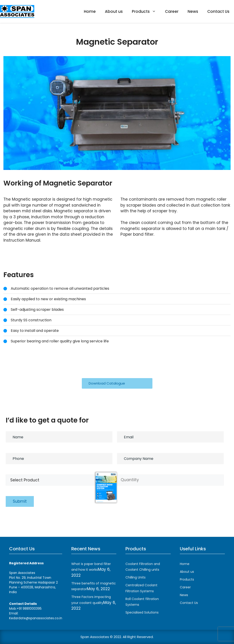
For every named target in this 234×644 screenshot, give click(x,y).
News (193, 11)
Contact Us (218, 11)
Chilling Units (136, 577)
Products (146, 11)
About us (114, 11)
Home (90, 11)
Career (172, 11)
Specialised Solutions (142, 612)
